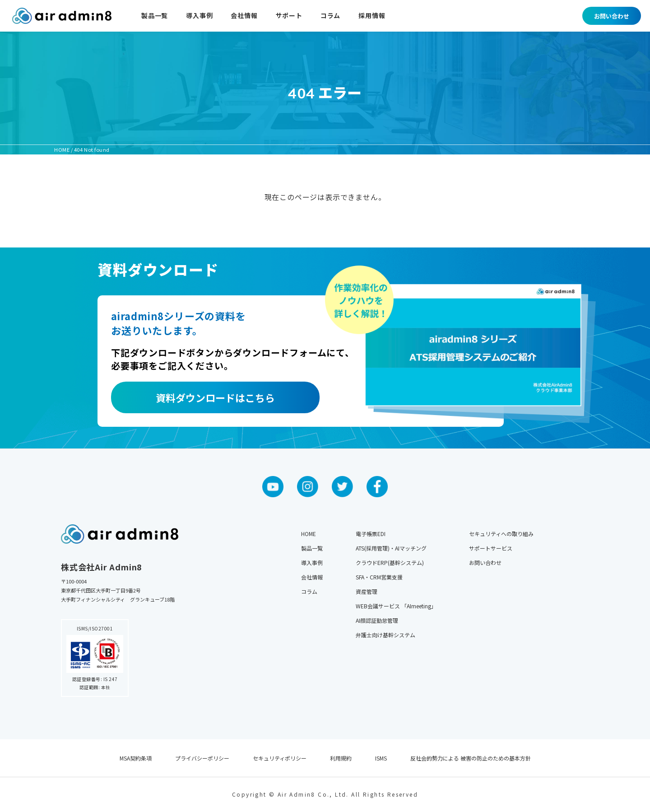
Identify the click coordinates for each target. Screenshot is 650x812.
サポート (289, 16)
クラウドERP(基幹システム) (390, 562)
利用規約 (341, 758)
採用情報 (372, 16)
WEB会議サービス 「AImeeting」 (396, 606)
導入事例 (199, 16)
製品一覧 (155, 16)
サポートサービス (491, 548)
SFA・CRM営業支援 (379, 577)
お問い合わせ (612, 16)
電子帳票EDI (371, 534)
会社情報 (244, 16)
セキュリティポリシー (280, 758)
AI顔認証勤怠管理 (377, 620)
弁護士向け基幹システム (385, 635)
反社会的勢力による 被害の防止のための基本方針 (471, 758)
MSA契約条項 (136, 758)
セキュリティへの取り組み (501, 534)
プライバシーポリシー (202, 758)
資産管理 (367, 591)
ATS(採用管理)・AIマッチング (391, 548)
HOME (309, 534)
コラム (330, 16)
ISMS (381, 758)
